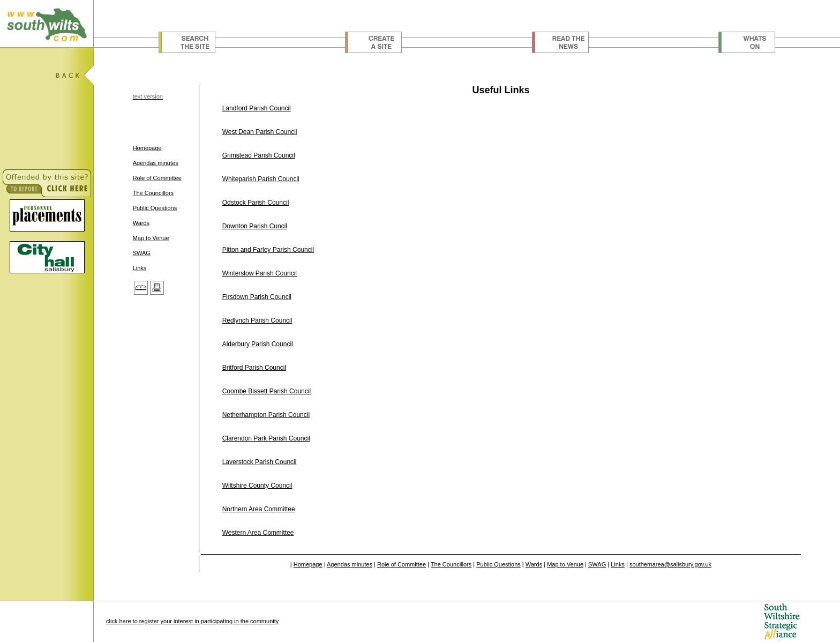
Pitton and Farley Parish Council (268, 250)
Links (140, 268)
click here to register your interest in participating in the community (192, 621)
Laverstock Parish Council (260, 462)
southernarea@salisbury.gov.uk (670, 564)
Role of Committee (157, 178)
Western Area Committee (258, 533)
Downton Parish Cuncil (255, 226)
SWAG (142, 253)
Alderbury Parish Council (258, 344)
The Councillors (153, 193)
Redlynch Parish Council (257, 320)
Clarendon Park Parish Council (266, 438)
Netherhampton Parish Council (266, 415)
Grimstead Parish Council (259, 155)
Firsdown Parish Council (257, 297)
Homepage (147, 148)
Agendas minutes (156, 163)
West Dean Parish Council (260, 132)
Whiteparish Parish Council (261, 179)
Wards (141, 223)
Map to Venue (151, 238)
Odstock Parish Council (256, 203)
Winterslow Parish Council (260, 273)
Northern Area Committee (259, 509)
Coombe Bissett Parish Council (267, 391)
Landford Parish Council (257, 108)
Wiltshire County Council (257, 486)
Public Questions (155, 208)
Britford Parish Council (254, 368)
